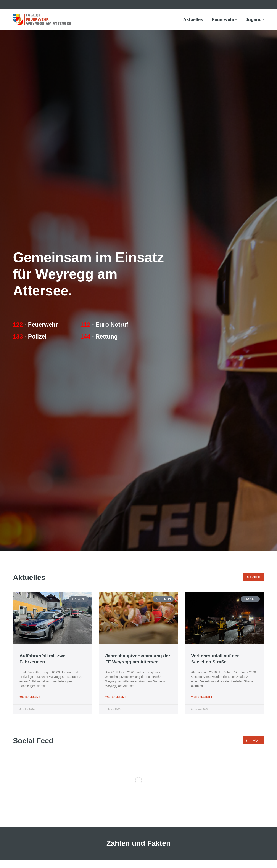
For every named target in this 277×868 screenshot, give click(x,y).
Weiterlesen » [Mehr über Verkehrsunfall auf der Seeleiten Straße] (202, 697)
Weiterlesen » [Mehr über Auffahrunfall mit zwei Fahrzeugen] (30, 697)
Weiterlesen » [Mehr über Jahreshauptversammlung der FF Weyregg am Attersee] (116, 697)
